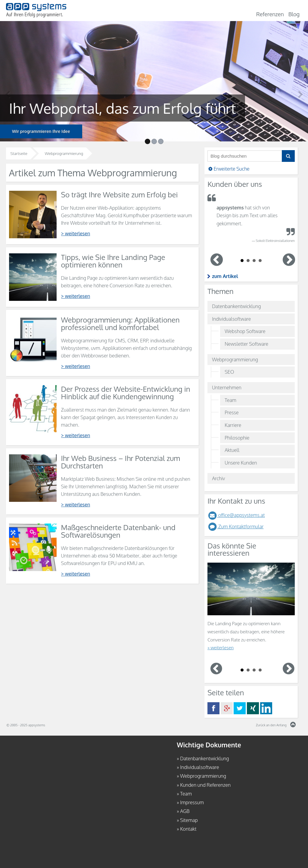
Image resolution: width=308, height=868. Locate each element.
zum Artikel (225, 276)
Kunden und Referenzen (205, 785)
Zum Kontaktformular (236, 527)
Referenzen (270, 14)
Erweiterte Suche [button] (229, 169)
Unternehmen (227, 388)
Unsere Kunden (241, 463)
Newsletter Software (246, 344)
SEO (229, 372)
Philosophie (237, 438)
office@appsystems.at (236, 515)
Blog (294, 14)
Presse (232, 412)
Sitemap (189, 820)
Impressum (192, 802)
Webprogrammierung (235, 360)
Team (230, 400)
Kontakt (188, 829)
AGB (185, 811)
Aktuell (232, 450)
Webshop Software (245, 331)
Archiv (218, 478)
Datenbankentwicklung (236, 306)
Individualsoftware (231, 319)
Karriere (233, 425)
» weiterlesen (221, 648)
